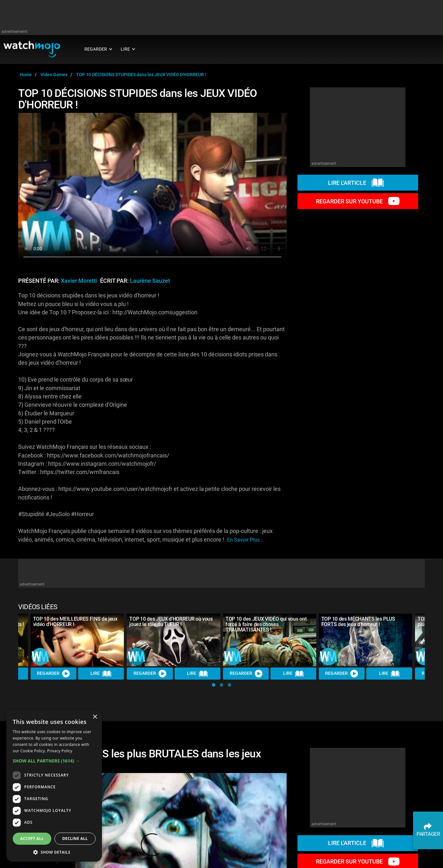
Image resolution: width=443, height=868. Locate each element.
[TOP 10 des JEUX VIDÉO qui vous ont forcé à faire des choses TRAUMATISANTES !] (270, 640)
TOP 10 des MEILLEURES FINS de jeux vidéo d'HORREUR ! (75, 622)
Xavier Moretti (79, 281)
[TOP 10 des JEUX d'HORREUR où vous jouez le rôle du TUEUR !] (174, 640)
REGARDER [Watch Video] (54, 674)
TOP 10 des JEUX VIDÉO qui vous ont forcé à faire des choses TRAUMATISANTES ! (266, 624)
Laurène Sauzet (150, 281)
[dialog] (54, 786)
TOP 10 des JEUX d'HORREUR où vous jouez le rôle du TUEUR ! (171, 622)
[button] (214, 685)
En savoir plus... (245, 540)
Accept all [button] (32, 839)
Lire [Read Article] (101, 674)
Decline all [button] (75, 839)
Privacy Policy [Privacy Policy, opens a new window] (60, 751)
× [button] (95, 717)
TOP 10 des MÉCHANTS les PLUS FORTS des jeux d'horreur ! (358, 622)
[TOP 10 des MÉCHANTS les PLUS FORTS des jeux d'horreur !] (366, 640)
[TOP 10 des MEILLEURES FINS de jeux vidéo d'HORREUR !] (77, 640)
